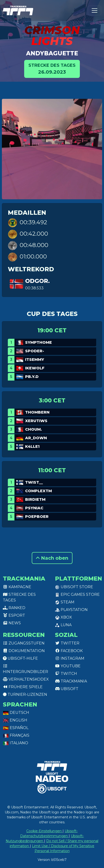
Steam (65, 602)
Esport (14, 615)
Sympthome (38, 342)
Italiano (16, 743)
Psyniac (34, 508)
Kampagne (17, 587)
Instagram (70, 658)
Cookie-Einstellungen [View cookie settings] (44, 831)
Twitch (66, 674)
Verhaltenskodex (26, 679)
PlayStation (71, 610)
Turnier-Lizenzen (25, 694)
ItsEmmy (35, 360)
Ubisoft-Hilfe (20, 658)
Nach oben (52, 558)
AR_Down (36, 438)
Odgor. (37, 281)
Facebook (69, 651)
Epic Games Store (77, 594)
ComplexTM (38, 491)
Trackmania (71, 681)
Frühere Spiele (23, 687)
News (12, 623)
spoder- (35, 351)
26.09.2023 (52, 69)
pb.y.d (32, 377)
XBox (63, 617)
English (15, 720)
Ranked (14, 608)
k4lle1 (32, 446)
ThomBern (37, 412)
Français (16, 735)
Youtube (68, 666)
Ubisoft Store (74, 587)
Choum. (34, 429)
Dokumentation (24, 651)
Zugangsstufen (24, 643)
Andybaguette (52, 53)
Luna (63, 625)
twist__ (34, 482)
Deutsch (16, 713)
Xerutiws (36, 421)
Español (16, 728)
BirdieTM (35, 499)
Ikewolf (35, 368)
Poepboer (37, 517)
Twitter (67, 643)
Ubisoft (67, 689)
